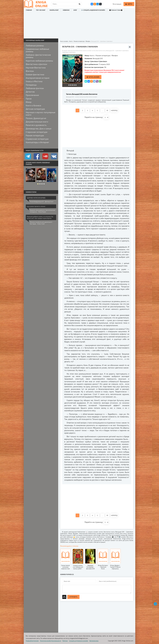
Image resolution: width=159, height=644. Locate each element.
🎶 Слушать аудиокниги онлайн (93, 10)
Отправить (73, 597)
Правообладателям (32, 641)
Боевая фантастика (35, 74)
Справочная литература (37, 139)
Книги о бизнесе (33, 105)
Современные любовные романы (37, 50)
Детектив (30, 92)
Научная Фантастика (36, 68)
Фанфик (115, 55)
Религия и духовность (36, 125)
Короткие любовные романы (39, 61)
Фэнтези (30, 71)
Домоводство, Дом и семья (38, 128)
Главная (29, 10)
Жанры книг (54, 10)
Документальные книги (37, 122)
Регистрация (117, 4)
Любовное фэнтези (35, 88)
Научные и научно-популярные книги (41, 114)
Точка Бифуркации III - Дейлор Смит (42, 202)
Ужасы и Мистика (34, 81)
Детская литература (35, 109)
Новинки (66, 10)
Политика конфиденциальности (51, 641)
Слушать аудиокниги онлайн (79, 641)
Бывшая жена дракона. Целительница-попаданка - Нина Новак (43, 211)
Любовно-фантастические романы (38, 56)
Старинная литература (37, 132)
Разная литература (103, 55)
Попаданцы (31, 85)
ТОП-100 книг (41, 10)
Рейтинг (65, 641)
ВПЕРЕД (114, 110)
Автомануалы (94, 641)
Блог (75, 10)
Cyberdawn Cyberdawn (99, 61)
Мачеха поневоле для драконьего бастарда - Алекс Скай (41, 223)
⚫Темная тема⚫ (116, 10)
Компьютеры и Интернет (37, 142)
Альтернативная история (38, 78)
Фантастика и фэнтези (36, 64)
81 (107, 110)
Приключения (32, 95)
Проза (29, 99)
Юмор (29, 102)
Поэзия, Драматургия (36, 118)
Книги (92, 55)
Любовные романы (35, 45)
